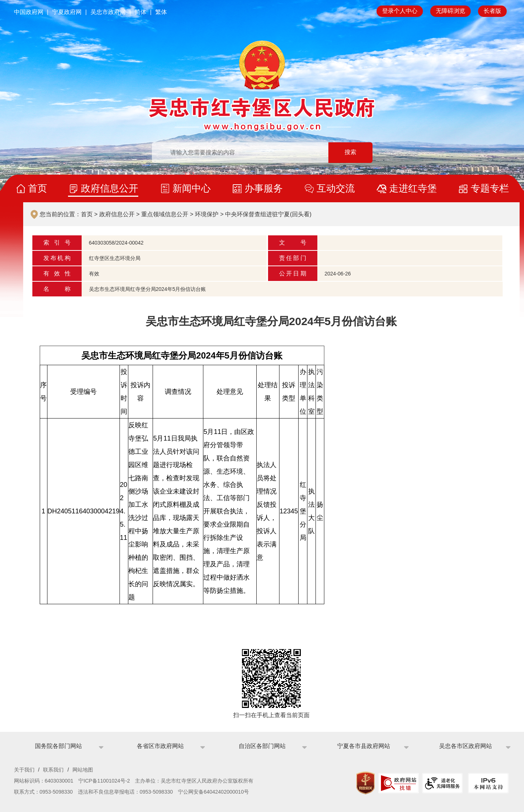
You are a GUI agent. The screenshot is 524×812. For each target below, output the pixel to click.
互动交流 (336, 188)
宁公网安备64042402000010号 (213, 792)
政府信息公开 (110, 188)
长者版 (492, 11)
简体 (140, 12)
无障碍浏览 (450, 11)
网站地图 (83, 770)
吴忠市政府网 (108, 12)
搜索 (350, 152)
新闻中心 (192, 188)
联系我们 (53, 770)
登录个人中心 (400, 11)
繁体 (161, 12)
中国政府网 (29, 12)
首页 (38, 188)
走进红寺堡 (413, 188)
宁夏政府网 (67, 12)
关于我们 (24, 770)
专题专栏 (490, 188)
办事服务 (264, 188)
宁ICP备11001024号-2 (104, 781)
